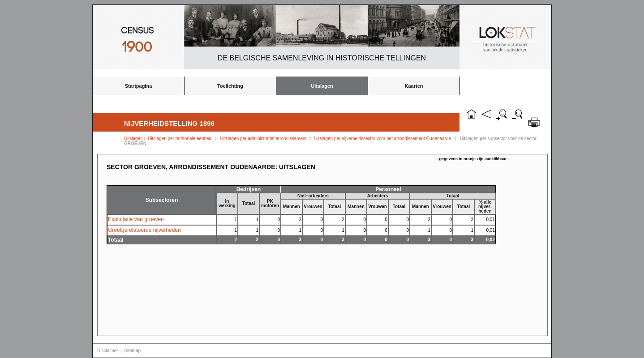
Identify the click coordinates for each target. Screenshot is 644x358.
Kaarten (414, 86)
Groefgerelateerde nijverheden (144, 230)
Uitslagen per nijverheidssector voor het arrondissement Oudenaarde (382, 139)
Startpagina (139, 86)
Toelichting (230, 86)
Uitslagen (322, 86)
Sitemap (132, 351)
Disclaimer (108, 351)
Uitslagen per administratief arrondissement (264, 139)
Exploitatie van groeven (136, 219)
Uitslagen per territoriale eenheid (181, 139)
